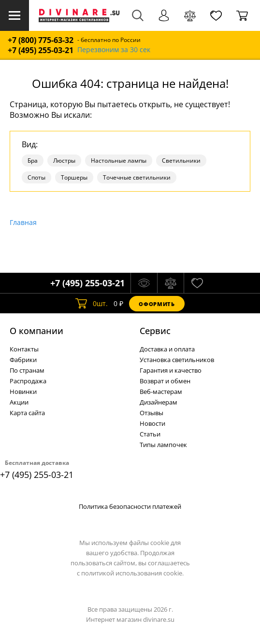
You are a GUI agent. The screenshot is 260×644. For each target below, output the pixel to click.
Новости (152, 423)
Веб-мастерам (161, 392)
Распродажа (28, 381)
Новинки (23, 392)
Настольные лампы (119, 161)
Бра (33, 161)
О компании (36, 331)
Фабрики (23, 360)
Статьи (150, 434)
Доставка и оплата (167, 349)
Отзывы (152, 413)
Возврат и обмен (165, 381)
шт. (92, 304)
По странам (27, 370)
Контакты (24, 349)
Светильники (181, 161)
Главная (23, 222)
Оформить (157, 304)
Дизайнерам (159, 402)
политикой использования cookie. (132, 573)
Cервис (155, 331)
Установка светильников (177, 360)
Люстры (64, 161)
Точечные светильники (137, 177)
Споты (36, 177)
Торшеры (74, 177)
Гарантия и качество (171, 370)
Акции (19, 402)
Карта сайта (27, 413)
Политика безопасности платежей (130, 506)
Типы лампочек (163, 445)
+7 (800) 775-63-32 (41, 40)
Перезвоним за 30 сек (114, 50)
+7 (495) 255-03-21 (41, 50)
